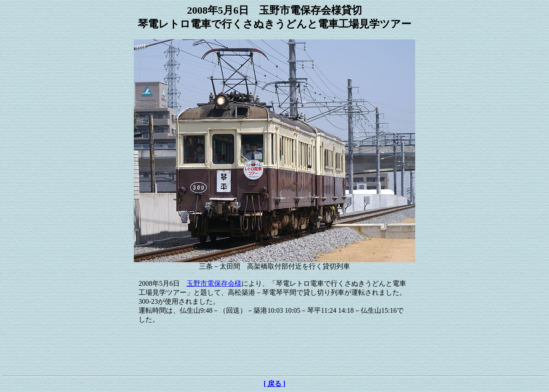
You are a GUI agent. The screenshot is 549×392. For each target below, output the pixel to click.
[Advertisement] (274, 353)
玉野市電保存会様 (214, 283)
